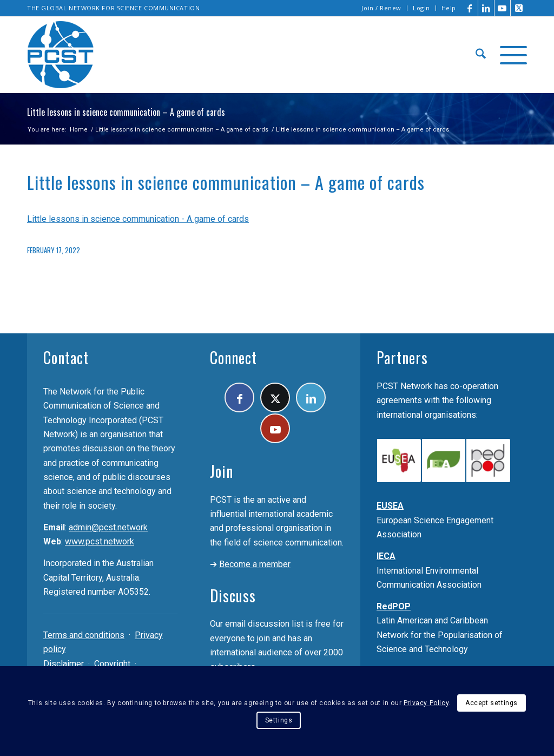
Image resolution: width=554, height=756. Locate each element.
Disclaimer (64, 664)
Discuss (233, 596)
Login (421, 8)
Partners (402, 357)
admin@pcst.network (108, 527)
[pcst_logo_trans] (61, 55)
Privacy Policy (426, 703)
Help (449, 8)
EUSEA (390, 506)
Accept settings (492, 703)
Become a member (255, 564)
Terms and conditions (84, 635)
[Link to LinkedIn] (486, 8)
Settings (279, 720)
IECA (386, 556)
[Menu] (510, 55)
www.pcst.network (100, 541)
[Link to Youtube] (502, 8)
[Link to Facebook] (470, 8)
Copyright (112, 664)
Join (222, 471)
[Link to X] (519, 8)
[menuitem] (382, 8)
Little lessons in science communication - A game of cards (138, 219)
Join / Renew (381, 8)
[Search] (481, 55)
